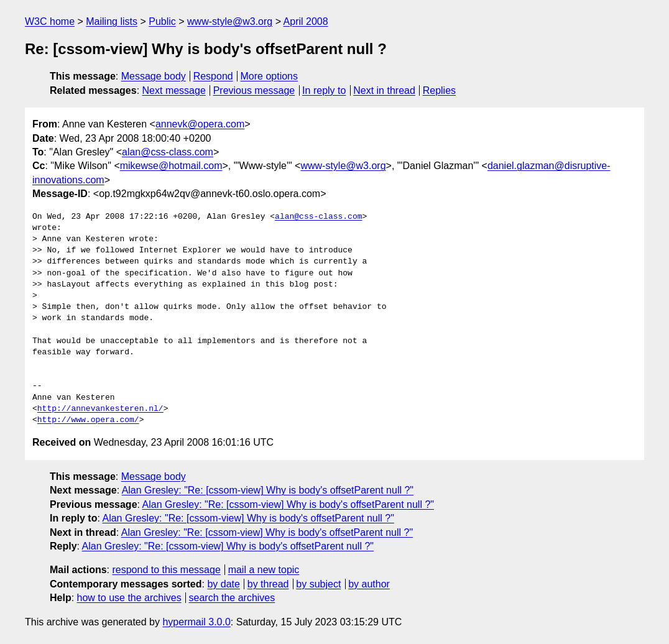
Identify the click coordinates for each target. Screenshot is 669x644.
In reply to (324, 90)
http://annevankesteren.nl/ (100, 409)
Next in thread (384, 90)
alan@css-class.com (168, 152)
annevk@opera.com (200, 124)
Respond (213, 76)
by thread (268, 584)
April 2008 (306, 21)
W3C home (50, 21)
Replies (439, 90)
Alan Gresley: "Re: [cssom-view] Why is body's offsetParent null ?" (268, 490)
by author (369, 584)
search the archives (232, 598)
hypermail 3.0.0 (196, 622)
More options (270, 76)
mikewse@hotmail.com (171, 166)
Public (162, 21)
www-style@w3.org (230, 21)
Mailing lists (112, 21)
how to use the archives (129, 598)
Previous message (254, 90)
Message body (154, 76)
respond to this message (166, 570)
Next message (174, 90)
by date (223, 584)
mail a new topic (264, 570)
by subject (318, 584)
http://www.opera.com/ (88, 420)
